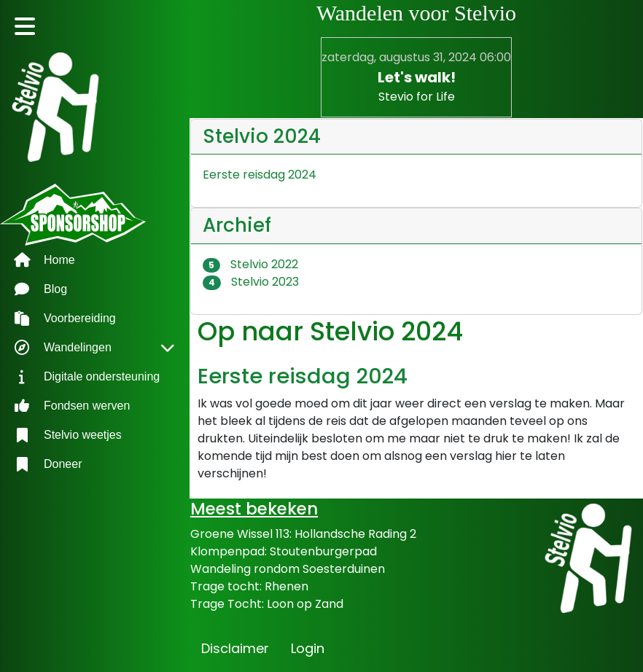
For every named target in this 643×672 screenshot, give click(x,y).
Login (308, 648)
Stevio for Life (417, 97)
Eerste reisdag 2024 (303, 376)
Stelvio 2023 (251, 282)
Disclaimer (235, 648)
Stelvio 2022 (250, 264)
